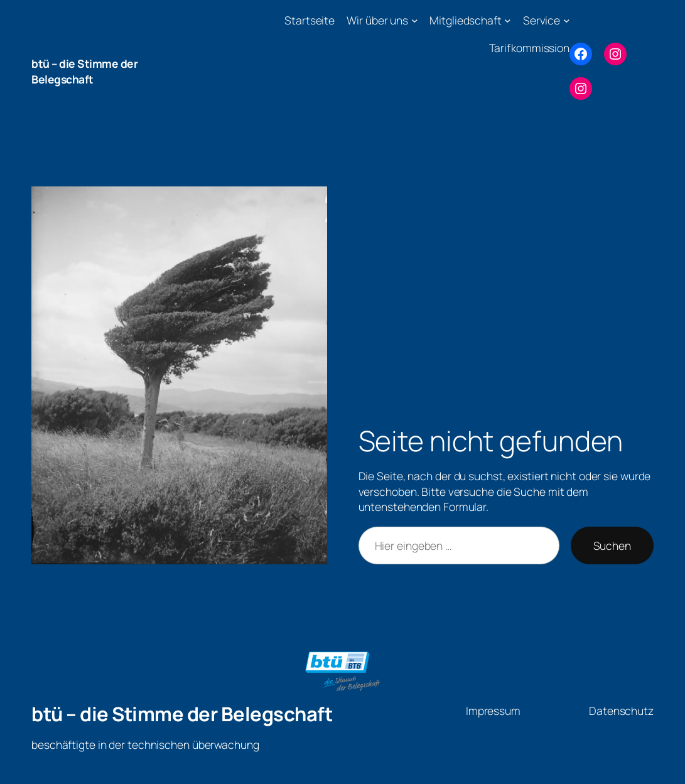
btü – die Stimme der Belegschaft (84, 71)
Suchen (612, 545)
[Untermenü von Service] (567, 20)
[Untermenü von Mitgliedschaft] (508, 20)
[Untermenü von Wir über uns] (415, 20)
